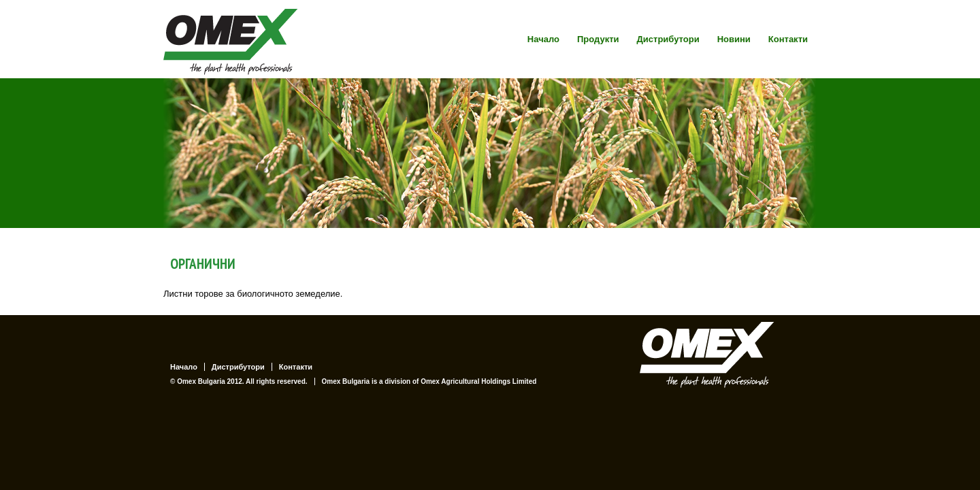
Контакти (788, 39)
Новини (734, 39)
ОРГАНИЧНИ (203, 264)
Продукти (598, 39)
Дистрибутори (668, 39)
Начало (543, 39)
